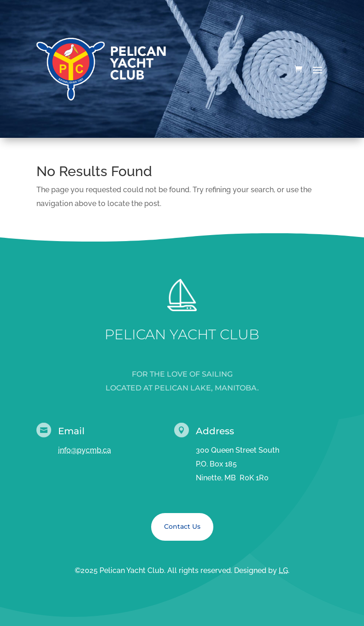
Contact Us (182, 526)
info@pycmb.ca (85, 450)
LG (283, 570)
